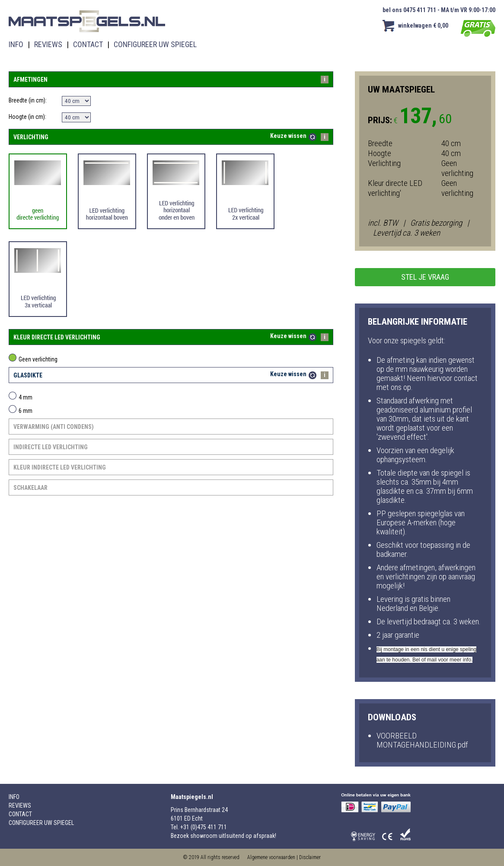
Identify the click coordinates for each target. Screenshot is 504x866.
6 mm (21, 411)
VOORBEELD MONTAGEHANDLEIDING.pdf (422, 740)
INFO (16, 44)
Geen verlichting (33, 359)
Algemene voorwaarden (271, 857)
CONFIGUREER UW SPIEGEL (155, 44)
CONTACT (88, 44)
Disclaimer (310, 857)
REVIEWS (48, 44)
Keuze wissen (288, 136)
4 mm (21, 397)
